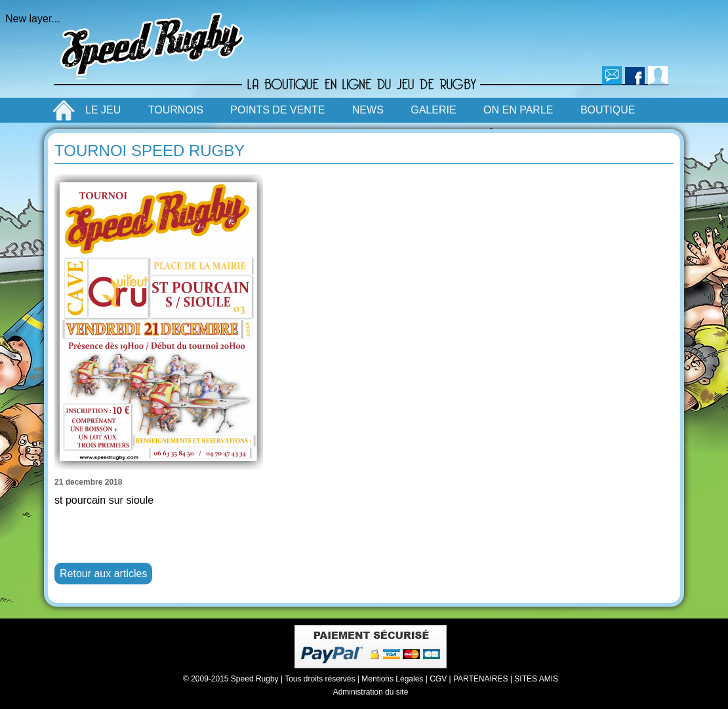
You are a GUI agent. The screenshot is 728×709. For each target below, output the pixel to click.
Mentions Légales (392, 679)
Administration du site (371, 692)
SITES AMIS (536, 679)
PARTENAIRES (481, 679)
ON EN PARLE (518, 110)
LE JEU (103, 110)
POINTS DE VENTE (277, 110)
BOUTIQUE (608, 110)
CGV (438, 679)
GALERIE (433, 110)
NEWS (368, 110)
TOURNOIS (176, 110)
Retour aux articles (103, 574)
